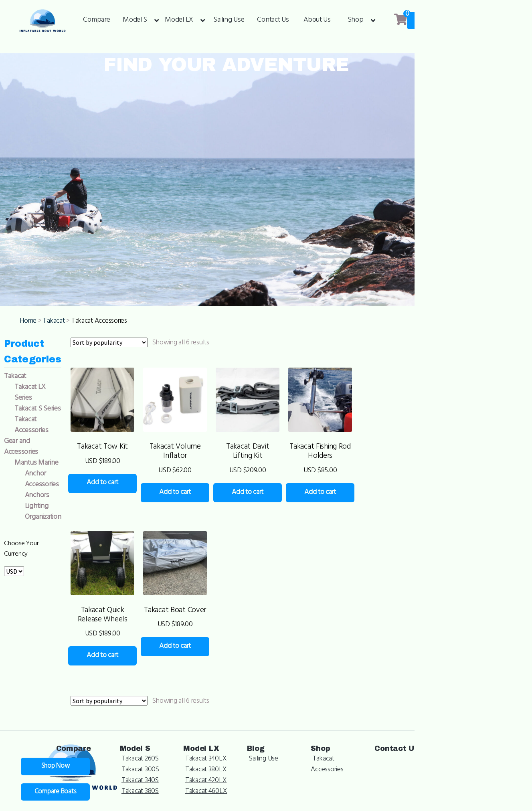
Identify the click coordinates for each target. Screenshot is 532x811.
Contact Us (273, 21)
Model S (135, 21)
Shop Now (491, 21)
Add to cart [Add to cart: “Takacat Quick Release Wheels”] (131, 769)
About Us (317, 21)
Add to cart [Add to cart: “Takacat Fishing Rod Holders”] (421, 585)
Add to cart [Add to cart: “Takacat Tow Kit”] (131, 575)
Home (34, 393)
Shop (356, 21)
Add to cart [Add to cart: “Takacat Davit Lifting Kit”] (324, 575)
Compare (96, 21)
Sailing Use (229, 21)
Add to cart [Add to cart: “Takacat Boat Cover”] (228, 759)
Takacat (60, 393)
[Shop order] (128, 415)
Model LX (179, 21)
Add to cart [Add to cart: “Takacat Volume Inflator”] (228, 575)
